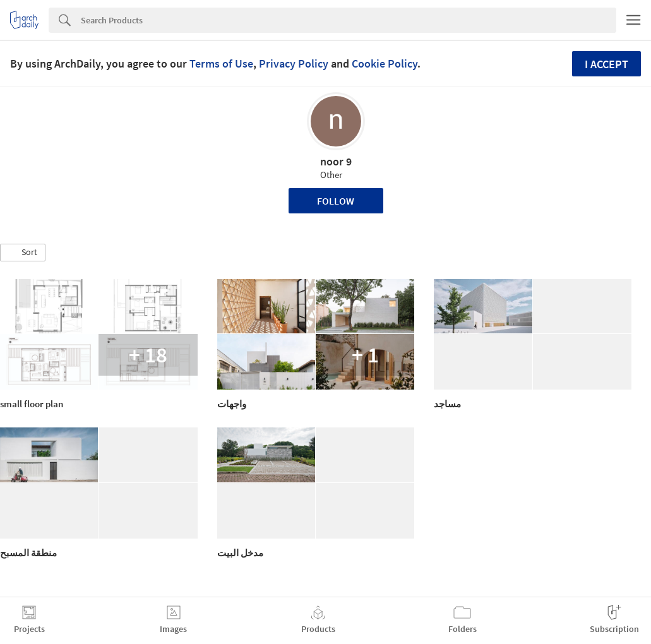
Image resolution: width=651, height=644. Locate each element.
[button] (23, 253)
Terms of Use (221, 63)
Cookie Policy (385, 63)
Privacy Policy (294, 63)
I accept (606, 64)
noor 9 (336, 161)
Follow (336, 201)
